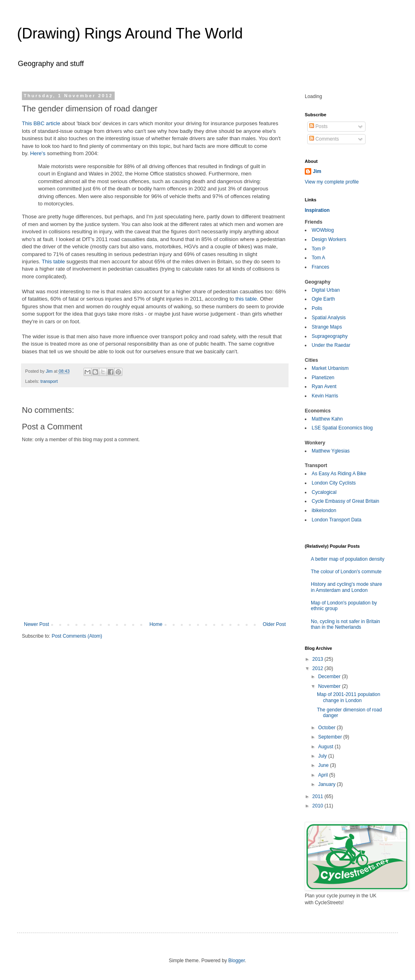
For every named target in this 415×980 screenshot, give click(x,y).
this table (246, 299)
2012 (319, 668)
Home (156, 624)
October (327, 728)
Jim (317, 171)
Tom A (318, 258)
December (330, 677)
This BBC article (41, 123)
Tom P (319, 249)
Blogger (236, 961)
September (331, 737)
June (324, 765)
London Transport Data (337, 520)
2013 (319, 659)
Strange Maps (327, 327)
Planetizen (323, 378)
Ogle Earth (323, 299)
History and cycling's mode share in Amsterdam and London (347, 587)
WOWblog (323, 230)
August (326, 747)
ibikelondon (324, 510)
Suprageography (330, 336)
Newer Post (36, 624)
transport (49, 381)
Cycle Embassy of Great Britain (345, 501)
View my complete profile (332, 182)
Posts (318, 126)
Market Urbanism (330, 368)
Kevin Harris (325, 396)
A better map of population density (348, 559)
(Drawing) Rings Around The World (130, 33)
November (330, 686)
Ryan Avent (324, 386)
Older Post (274, 624)
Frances (320, 267)
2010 (319, 806)
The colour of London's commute (346, 572)
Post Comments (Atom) (77, 636)
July (323, 756)
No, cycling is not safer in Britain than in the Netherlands (345, 624)
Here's (38, 153)
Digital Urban (326, 290)
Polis (317, 308)
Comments (324, 139)
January (327, 784)
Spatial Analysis (329, 318)
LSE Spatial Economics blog (342, 428)
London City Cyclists (334, 483)
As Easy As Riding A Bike (339, 474)
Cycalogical (324, 492)
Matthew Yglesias (331, 451)
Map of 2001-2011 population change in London (349, 697)
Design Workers (329, 239)
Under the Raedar (331, 345)
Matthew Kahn (327, 419)
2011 (319, 796)
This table (53, 262)
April (324, 775)
